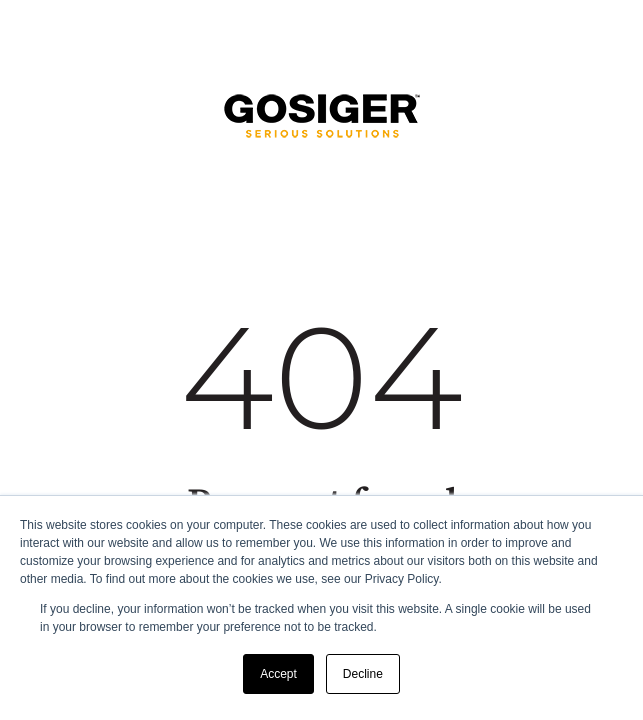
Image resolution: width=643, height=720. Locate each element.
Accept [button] (278, 674)
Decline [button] (363, 674)
